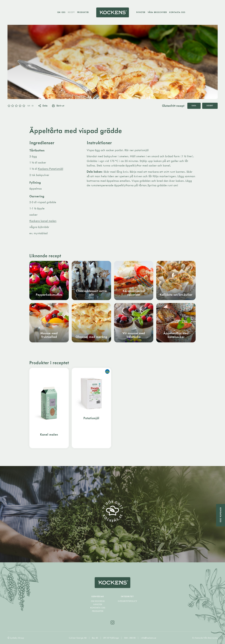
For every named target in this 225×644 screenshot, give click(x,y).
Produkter (83, 12)
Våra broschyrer (157, 12)
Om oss (61, 12)
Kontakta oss (177, 12)
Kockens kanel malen (43, 221)
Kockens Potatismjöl (51, 169)
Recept (71, 12)
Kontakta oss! (221, 515)
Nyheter (141, 12)
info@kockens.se (149, 638)
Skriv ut (58, 106)
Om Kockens (98, 601)
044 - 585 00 (130, 638)
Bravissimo (213, 638)
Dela (43, 106)
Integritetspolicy (127, 601)
